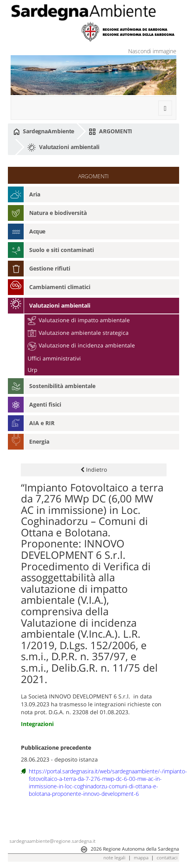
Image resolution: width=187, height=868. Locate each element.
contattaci (167, 858)
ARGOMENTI (110, 131)
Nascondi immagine (152, 51)
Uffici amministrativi (54, 358)
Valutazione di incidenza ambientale (81, 345)
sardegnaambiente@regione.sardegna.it (52, 841)
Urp (33, 370)
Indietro (94, 469)
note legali (114, 858)
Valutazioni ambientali (63, 147)
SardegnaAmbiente (44, 131)
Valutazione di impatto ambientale (79, 320)
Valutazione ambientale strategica (78, 333)
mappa (141, 858)
